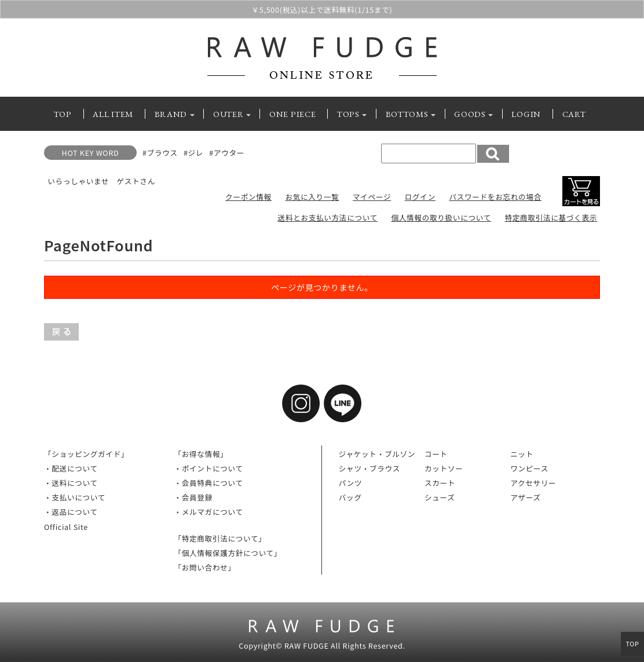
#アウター (227, 153)
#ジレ (193, 153)
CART (574, 114)
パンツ (351, 483)
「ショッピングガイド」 (86, 454)
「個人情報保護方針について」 (228, 553)
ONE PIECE (292, 114)
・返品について (71, 512)
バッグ (350, 497)
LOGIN (526, 114)
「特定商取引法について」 (220, 538)
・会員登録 (193, 497)
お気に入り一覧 (312, 197)
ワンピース (529, 468)
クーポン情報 (248, 197)
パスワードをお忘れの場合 (495, 197)
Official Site (66, 527)
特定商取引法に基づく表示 (551, 217)
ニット (522, 454)
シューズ (440, 497)
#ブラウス (160, 153)
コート (436, 454)
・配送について (71, 468)
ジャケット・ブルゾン (377, 454)
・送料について (71, 483)
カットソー (444, 468)
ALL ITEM (113, 114)
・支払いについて (75, 497)
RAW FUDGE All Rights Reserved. (345, 645)
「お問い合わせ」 (204, 567)
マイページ (372, 197)
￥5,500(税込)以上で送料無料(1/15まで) (322, 11)
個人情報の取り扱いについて (441, 217)
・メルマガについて (208, 512)
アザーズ (526, 497)
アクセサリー (533, 483)
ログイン (420, 197)
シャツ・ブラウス (369, 468)
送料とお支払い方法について (328, 217)
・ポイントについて (208, 468)
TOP (63, 114)
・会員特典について (208, 483)
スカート (440, 483)
